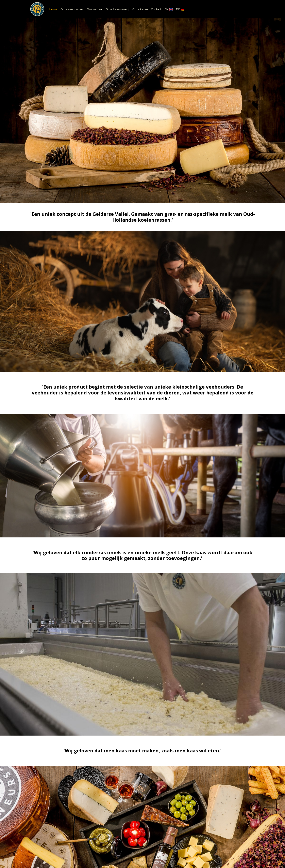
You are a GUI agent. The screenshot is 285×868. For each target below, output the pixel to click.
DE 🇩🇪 (180, 9)
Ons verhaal (95, 9)
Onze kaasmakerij (117, 9)
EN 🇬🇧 (169, 9)
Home (53, 9)
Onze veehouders (72, 9)
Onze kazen (140, 9)
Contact (156, 9)
